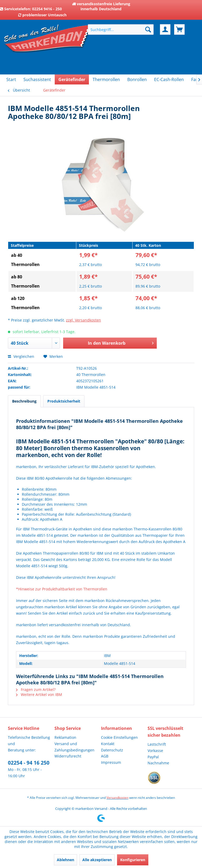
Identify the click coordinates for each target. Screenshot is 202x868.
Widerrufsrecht (68, 756)
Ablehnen (65, 860)
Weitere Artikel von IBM (39, 694)
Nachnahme (158, 763)
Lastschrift (157, 744)
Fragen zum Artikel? (36, 689)
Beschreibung (24, 401)
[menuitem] (121, 29)
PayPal (153, 757)
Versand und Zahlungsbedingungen (74, 747)
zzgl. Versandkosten (84, 320)
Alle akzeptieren (97, 860)
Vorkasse (155, 751)
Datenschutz (112, 750)
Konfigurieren (133, 860)
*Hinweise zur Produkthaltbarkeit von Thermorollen (62, 589)
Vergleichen (21, 356)
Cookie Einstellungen (119, 737)
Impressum (111, 762)
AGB (105, 756)
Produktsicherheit (64, 401)
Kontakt (108, 744)
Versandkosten (117, 798)
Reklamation (65, 737)
